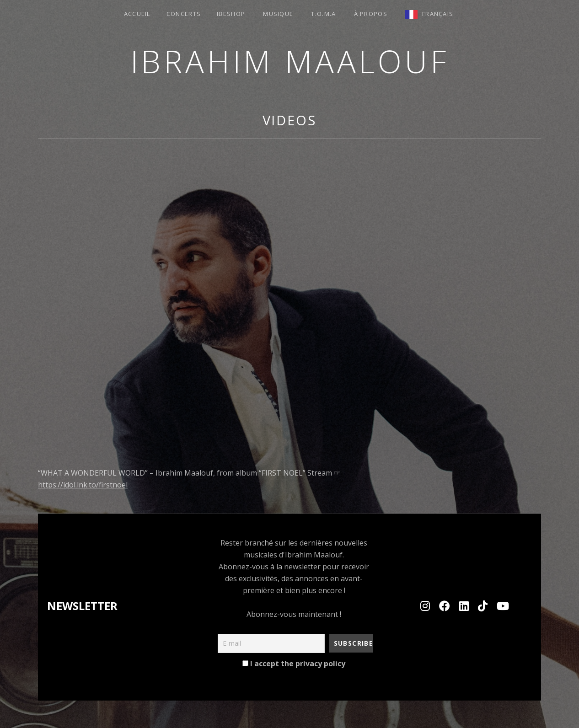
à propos (371, 14)
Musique (278, 14)
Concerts (184, 14)
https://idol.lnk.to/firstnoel (83, 485)
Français (438, 14)
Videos (289, 120)
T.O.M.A (323, 14)
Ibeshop (231, 14)
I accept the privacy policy (294, 664)
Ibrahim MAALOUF (290, 61)
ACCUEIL (137, 14)
